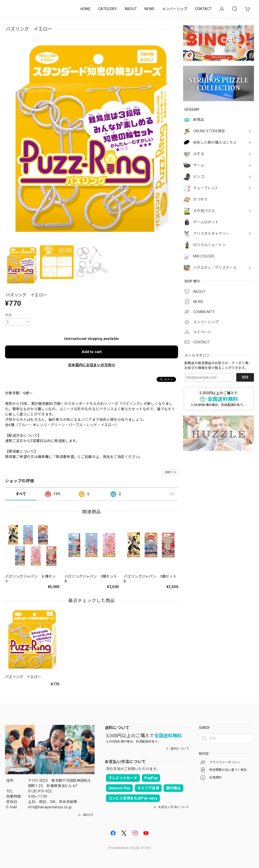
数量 (8, 315)
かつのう (200, 199)
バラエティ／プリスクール (215, 268)
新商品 (199, 120)
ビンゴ (199, 177)
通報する (171, 472)
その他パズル (204, 211)
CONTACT (203, 9)
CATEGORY (108, 9)
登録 (245, 377)
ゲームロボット (206, 222)
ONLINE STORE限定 (209, 131)
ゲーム (199, 165)
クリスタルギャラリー (211, 233)
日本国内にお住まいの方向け (92, 365)
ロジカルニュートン (210, 245)
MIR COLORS (204, 256)
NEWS (149, 9)
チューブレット (206, 188)
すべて (21, 494)
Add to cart (92, 352)
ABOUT (131, 9)
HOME (85, 9)
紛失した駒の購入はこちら (215, 142)
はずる (199, 154)
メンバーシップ (175, 9)
